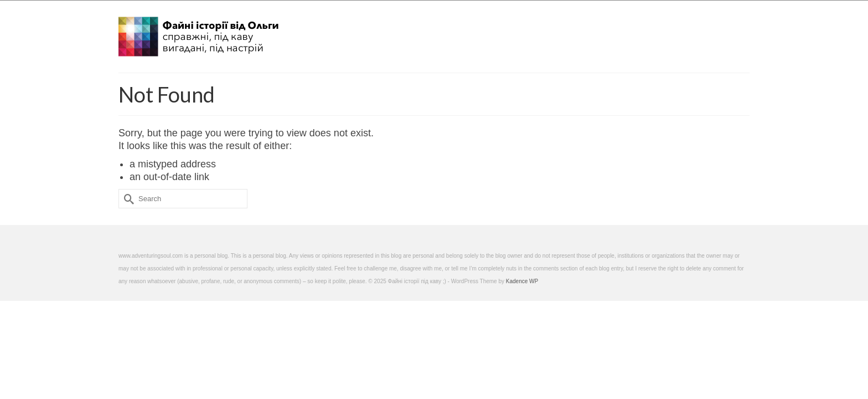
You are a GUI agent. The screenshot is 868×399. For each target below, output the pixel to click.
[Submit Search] (127, 199)
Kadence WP (522, 281)
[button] (736, 33)
